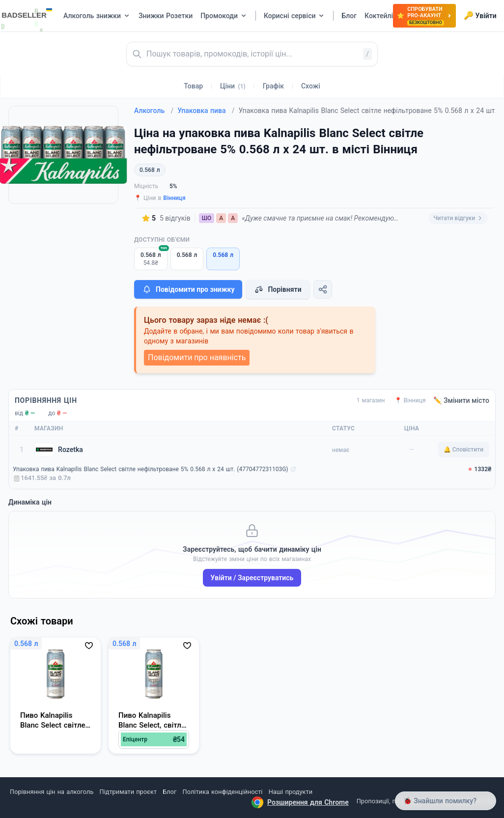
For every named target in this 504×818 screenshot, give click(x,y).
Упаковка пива (206, 111)
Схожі (311, 86)
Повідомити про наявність (197, 357)
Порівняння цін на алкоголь (52, 792)
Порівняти (278, 289)
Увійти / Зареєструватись (252, 578)
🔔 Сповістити (463, 450)
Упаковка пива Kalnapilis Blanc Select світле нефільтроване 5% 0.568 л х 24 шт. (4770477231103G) (151, 469)
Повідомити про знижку (188, 289)
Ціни (233, 86)
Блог (169, 792)
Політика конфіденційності (223, 792)
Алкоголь (154, 111)
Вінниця (174, 198)
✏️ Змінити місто (461, 400)
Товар (193, 86)
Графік (273, 86)
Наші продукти (291, 792)
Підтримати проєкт (128, 792)
